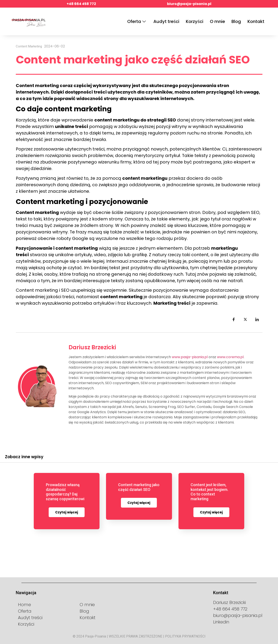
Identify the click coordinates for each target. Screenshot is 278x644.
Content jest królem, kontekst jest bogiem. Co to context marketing (209, 492)
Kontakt (256, 21)
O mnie (217, 21)
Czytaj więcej (67, 512)
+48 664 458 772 (81, 4)
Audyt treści (166, 21)
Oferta (137, 21)
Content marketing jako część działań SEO (139, 487)
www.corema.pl (230, 357)
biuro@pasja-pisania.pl (189, 4)
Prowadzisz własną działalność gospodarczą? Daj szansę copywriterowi (65, 492)
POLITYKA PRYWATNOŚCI (185, 636)
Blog (236, 21)
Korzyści (195, 21)
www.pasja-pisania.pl (190, 357)
